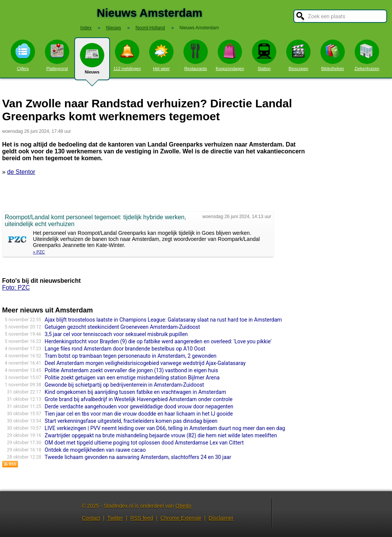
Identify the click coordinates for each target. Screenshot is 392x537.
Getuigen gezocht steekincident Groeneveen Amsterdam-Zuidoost (122, 327)
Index (86, 28)
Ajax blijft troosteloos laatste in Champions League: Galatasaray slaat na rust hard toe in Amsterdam (163, 320)
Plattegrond (57, 55)
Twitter (115, 518)
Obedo (183, 506)
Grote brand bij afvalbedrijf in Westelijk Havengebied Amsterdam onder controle (139, 399)
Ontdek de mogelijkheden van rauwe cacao (95, 450)
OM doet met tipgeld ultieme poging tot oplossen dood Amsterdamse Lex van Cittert (144, 443)
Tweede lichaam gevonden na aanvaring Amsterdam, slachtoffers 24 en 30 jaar (138, 457)
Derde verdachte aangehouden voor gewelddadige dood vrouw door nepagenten (139, 406)
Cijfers (23, 55)
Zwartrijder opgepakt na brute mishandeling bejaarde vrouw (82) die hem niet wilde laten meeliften (161, 435)
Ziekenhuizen (367, 55)
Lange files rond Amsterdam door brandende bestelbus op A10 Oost (125, 349)
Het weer (161, 55)
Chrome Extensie (181, 518)
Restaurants (196, 55)
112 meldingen (127, 55)
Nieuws (92, 62)
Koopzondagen (230, 55)
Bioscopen (298, 55)
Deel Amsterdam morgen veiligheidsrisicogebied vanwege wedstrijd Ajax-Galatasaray (145, 363)
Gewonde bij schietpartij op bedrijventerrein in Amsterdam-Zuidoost (124, 385)
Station (264, 55)
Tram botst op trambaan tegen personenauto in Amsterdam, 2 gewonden (131, 356)
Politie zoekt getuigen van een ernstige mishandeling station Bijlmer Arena (132, 378)
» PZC (39, 252)
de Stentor (21, 172)
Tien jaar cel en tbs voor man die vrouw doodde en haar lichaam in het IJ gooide (139, 414)
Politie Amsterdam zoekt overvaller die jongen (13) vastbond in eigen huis (131, 370)
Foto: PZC (16, 288)
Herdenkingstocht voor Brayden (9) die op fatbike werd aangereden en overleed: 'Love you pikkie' (158, 341)
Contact (91, 518)
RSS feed (142, 518)
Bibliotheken (333, 55)
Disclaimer (221, 518)
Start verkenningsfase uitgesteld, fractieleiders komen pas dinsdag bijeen (131, 421)
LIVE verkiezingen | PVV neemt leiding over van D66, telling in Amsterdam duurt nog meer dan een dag (165, 428)
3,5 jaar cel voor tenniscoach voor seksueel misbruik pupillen (116, 334)
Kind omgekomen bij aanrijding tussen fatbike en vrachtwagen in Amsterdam (135, 392)
